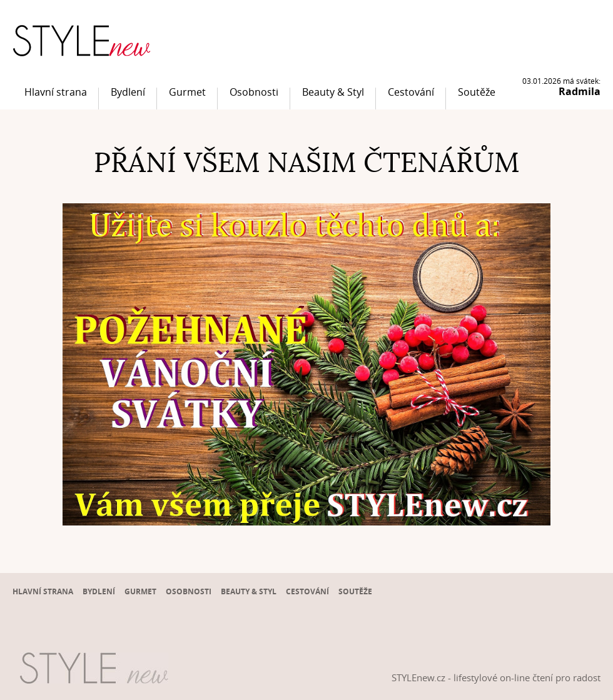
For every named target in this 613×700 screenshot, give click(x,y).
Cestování (411, 92)
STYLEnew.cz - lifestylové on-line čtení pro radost (496, 677)
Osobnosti (254, 92)
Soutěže (477, 92)
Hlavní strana (56, 92)
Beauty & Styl (333, 92)
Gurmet (187, 92)
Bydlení (128, 92)
